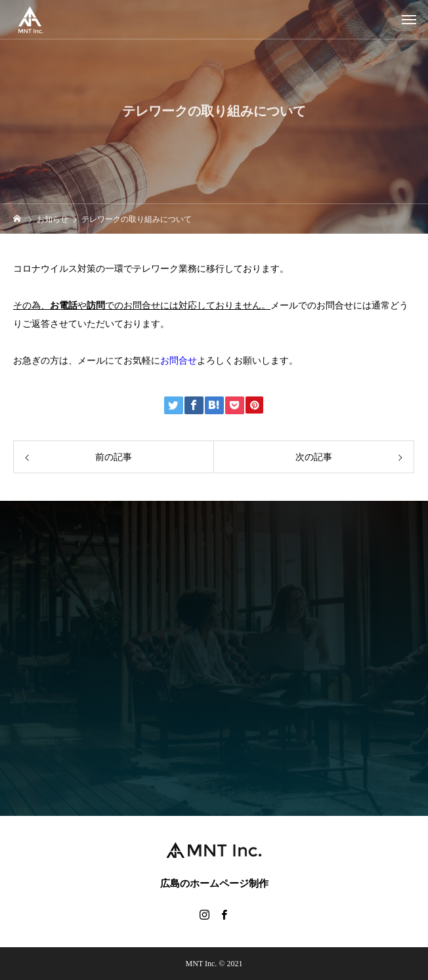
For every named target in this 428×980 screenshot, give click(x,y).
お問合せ (179, 361)
